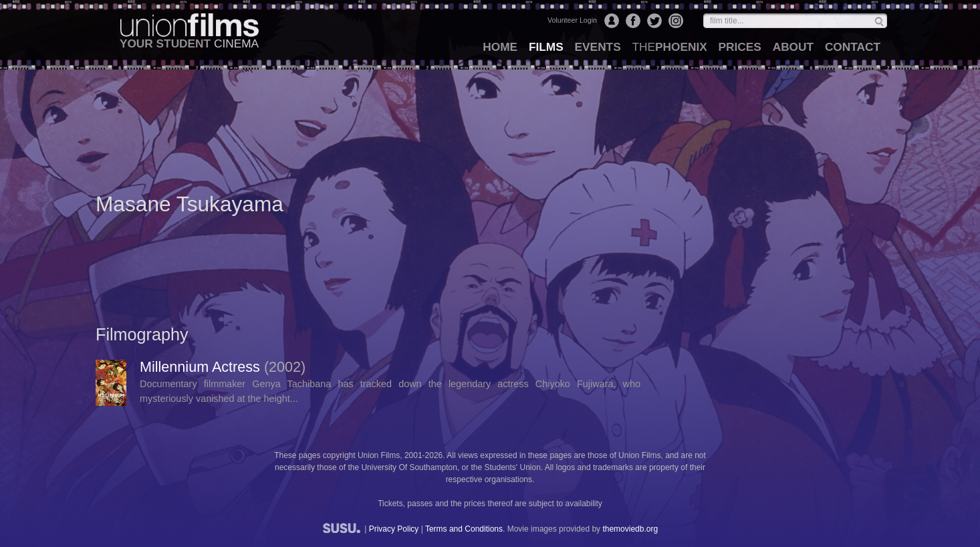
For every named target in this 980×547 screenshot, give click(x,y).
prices (740, 47)
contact (853, 47)
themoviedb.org (630, 529)
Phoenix (669, 47)
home (500, 47)
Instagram (676, 21)
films (546, 47)
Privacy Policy (394, 529)
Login (612, 21)
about (793, 47)
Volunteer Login (572, 20)
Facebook (633, 21)
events (598, 47)
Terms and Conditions (464, 529)
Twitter (654, 21)
